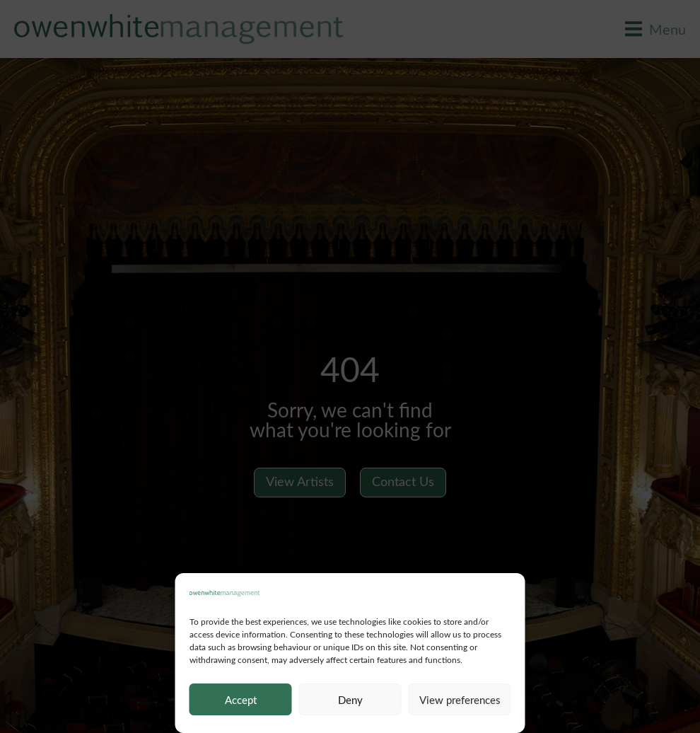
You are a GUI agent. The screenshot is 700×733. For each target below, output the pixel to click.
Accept (241, 700)
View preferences (460, 700)
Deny (350, 700)
